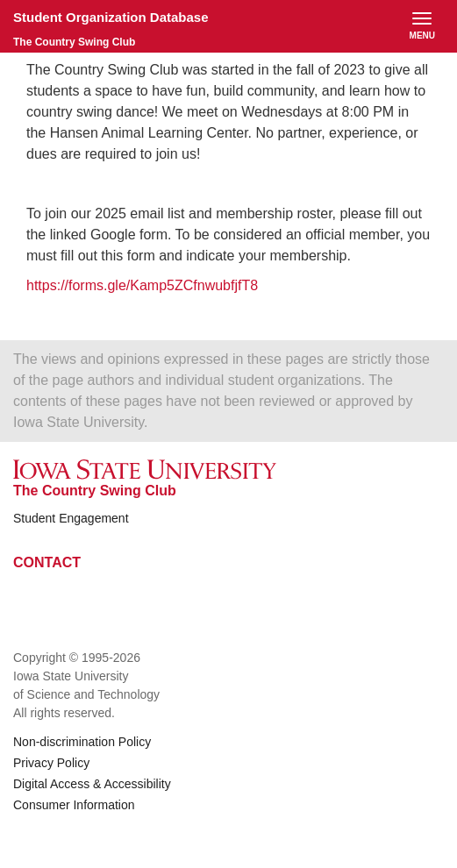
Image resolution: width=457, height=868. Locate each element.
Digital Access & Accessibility (92, 784)
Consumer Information (74, 805)
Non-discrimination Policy (82, 742)
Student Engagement (71, 518)
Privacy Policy (51, 763)
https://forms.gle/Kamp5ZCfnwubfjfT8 (144, 285)
